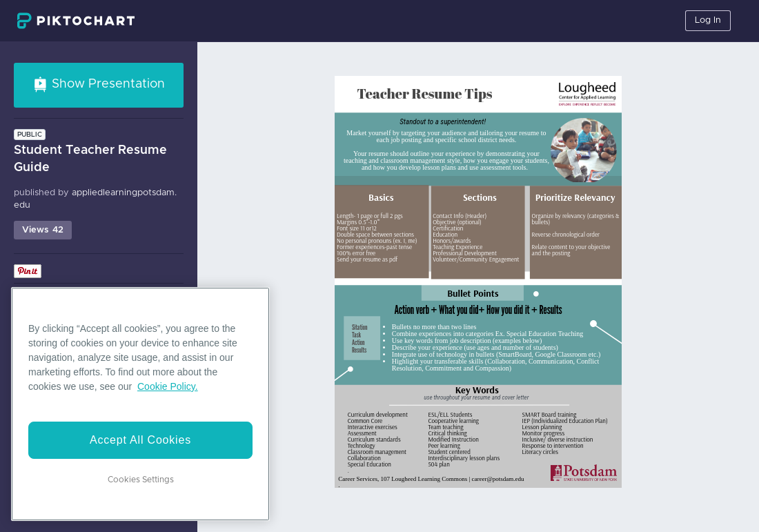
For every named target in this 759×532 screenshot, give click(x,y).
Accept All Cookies (140, 440)
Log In (708, 20)
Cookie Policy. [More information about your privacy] (168, 386)
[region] (140, 404)
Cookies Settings (141, 480)
